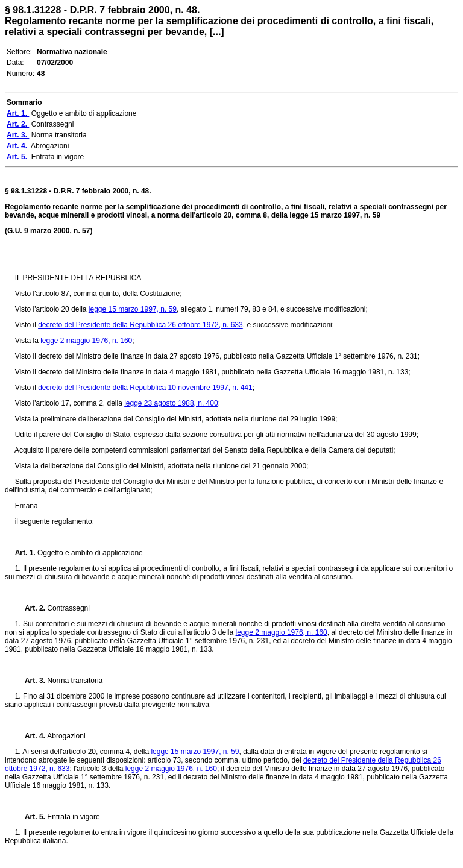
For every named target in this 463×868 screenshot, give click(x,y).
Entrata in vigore (73, 817)
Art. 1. (26, 553)
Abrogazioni (66, 736)
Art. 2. (31, 608)
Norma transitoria (75, 681)
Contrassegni (68, 608)
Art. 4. (31, 736)
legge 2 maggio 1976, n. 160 (86, 341)
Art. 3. (31, 681)
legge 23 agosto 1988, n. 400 (171, 403)
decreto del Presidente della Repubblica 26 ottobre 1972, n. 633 (140, 325)
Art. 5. (31, 817)
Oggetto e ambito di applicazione (90, 553)
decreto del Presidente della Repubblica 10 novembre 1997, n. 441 (145, 388)
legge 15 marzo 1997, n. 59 (133, 309)
